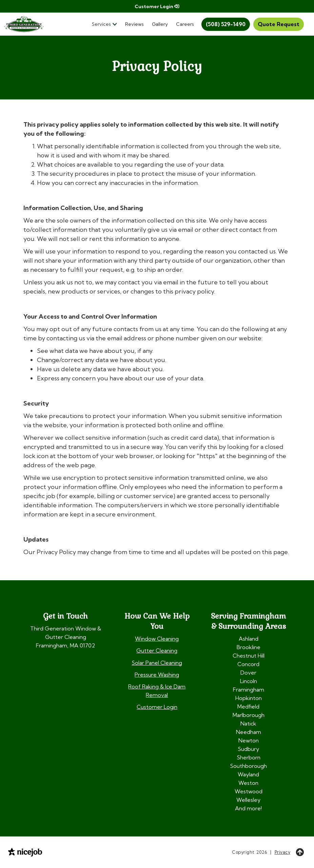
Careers (185, 24)
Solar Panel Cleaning (157, 663)
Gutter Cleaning (157, 650)
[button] (106, 24)
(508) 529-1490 (226, 24)
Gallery (160, 24)
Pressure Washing (157, 675)
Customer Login (157, 6)
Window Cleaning (157, 639)
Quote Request (279, 24)
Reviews (134, 24)
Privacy (283, 852)
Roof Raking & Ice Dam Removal (157, 691)
